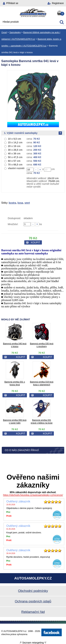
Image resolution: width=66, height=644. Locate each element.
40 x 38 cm (14, 154)
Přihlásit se (12, 3)
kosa (20, 203)
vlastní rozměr (16, 168)
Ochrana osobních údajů (33, 601)
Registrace (58, 3)
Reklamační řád (33, 612)
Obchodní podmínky (33, 591)
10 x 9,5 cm (15, 139)
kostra (12, 203)
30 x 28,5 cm (15, 150)
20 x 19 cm (14, 146)
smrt (27, 203)
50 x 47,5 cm (15, 157)
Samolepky (15, 32)
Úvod (4, 32)
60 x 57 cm (14, 161)
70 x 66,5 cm (15, 165)
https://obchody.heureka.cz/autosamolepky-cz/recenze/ (33, 495)
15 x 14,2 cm (15, 142)
